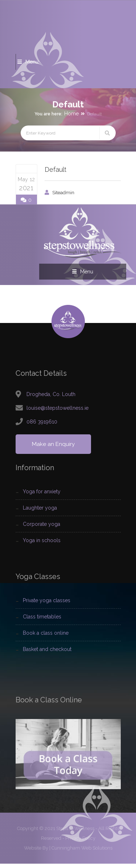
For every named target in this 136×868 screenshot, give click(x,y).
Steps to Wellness (75, 833)
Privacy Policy (80, 843)
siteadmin (63, 193)
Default (55, 169)
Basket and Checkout (47, 654)
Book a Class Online (46, 638)
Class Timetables (42, 621)
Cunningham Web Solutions (82, 852)
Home (71, 114)
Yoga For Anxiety (42, 496)
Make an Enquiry (54, 449)
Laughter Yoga (40, 512)
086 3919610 (42, 426)
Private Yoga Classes (47, 605)
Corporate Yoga (42, 529)
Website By (36, 852)
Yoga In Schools (42, 545)
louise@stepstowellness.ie (57, 412)
